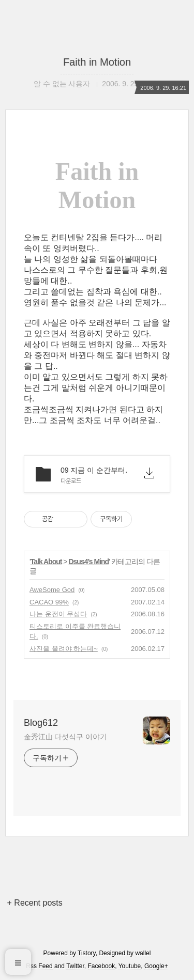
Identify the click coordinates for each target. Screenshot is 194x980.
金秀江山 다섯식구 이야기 (65, 737)
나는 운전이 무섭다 (58, 614)
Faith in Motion (97, 62)
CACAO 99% (49, 602)
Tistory (87, 953)
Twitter (75, 966)
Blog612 (41, 723)
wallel (143, 953)
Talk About (46, 562)
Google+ (156, 966)
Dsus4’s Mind (88, 562)
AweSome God (52, 590)
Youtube (130, 966)
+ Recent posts (35, 903)
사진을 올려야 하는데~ (64, 649)
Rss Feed (39, 966)
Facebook (102, 966)
